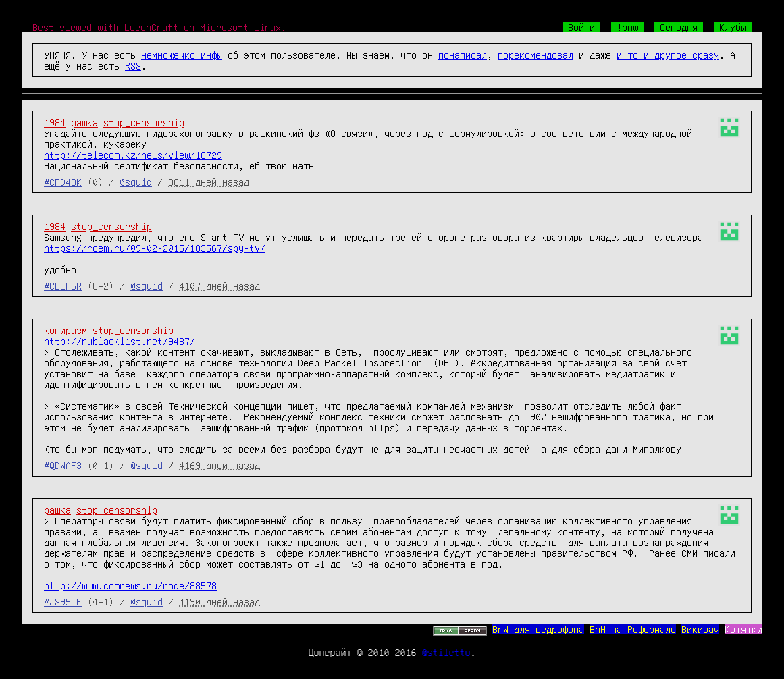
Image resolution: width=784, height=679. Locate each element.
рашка (84, 122)
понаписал (463, 55)
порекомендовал (535, 55)
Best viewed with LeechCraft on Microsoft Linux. (159, 27)
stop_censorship (144, 122)
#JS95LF (63, 601)
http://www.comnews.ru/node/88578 (130, 585)
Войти (581, 27)
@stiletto (446, 652)
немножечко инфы (182, 55)
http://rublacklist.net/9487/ (120, 341)
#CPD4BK (63, 182)
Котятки (743, 629)
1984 (55, 122)
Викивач (700, 629)
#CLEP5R (63, 286)
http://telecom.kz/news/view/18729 (133, 155)
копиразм (66, 330)
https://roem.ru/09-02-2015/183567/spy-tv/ (155, 248)
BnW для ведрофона (538, 629)
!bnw (627, 27)
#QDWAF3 (63, 465)
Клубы (733, 27)
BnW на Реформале (633, 629)
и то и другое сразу (668, 55)
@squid (136, 182)
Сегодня (679, 27)
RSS (133, 65)
